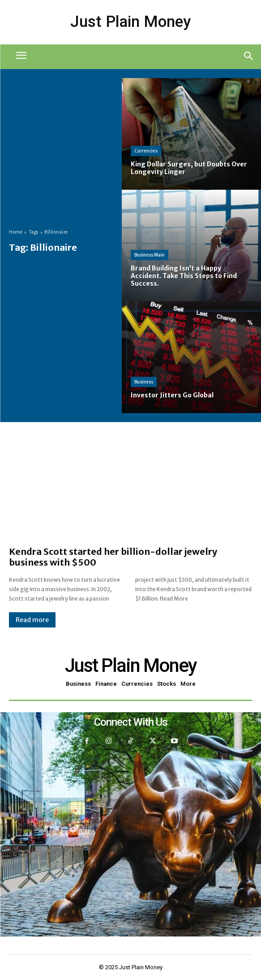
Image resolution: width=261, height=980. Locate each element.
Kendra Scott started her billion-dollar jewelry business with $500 (113, 557)
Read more (32, 620)
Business (144, 382)
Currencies (146, 151)
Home (16, 232)
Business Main (150, 255)
